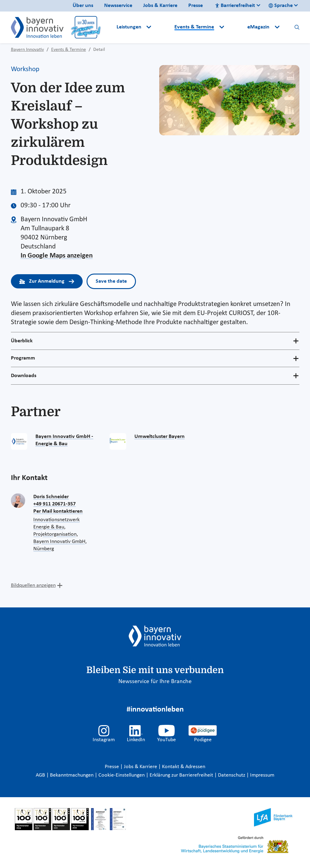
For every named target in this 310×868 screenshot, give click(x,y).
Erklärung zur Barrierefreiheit (182, 775)
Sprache (281, 6)
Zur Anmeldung (47, 281)
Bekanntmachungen (72, 775)
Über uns (83, 6)
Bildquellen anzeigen (33, 585)
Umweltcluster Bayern (160, 437)
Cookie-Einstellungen (122, 775)
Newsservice (118, 6)
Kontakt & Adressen (184, 767)
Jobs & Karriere (160, 6)
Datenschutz (232, 775)
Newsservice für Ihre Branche (155, 682)
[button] (163, 27)
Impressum (262, 775)
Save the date (111, 281)
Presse (196, 6)
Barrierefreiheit (235, 6)
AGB (41, 775)
